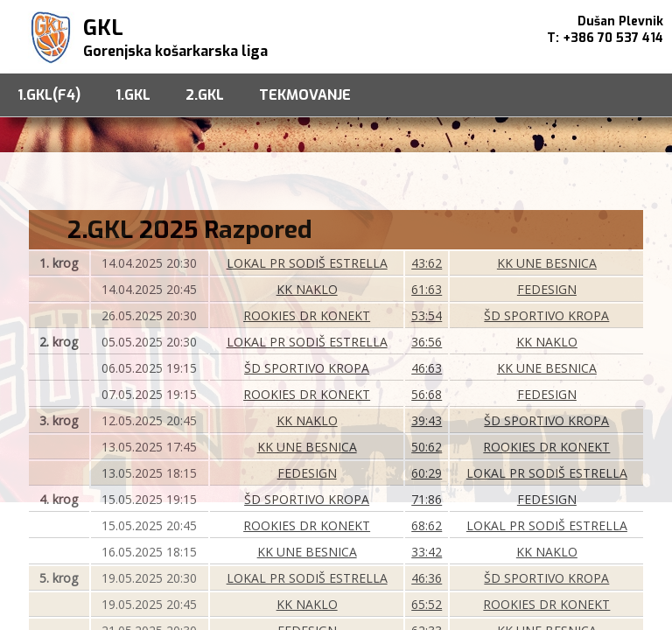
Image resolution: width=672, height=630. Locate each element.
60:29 (427, 473)
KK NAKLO (307, 289)
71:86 (427, 499)
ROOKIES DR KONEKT (307, 315)
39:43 (427, 420)
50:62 (427, 447)
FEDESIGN (547, 289)
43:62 (427, 263)
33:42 (427, 552)
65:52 (427, 604)
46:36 (427, 578)
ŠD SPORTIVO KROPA (546, 315)
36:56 (427, 342)
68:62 (427, 525)
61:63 (427, 289)
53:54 (427, 315)
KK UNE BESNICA (547, 263)
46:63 (427, 368)
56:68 (427, 394)
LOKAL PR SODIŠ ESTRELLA (307, 263)
